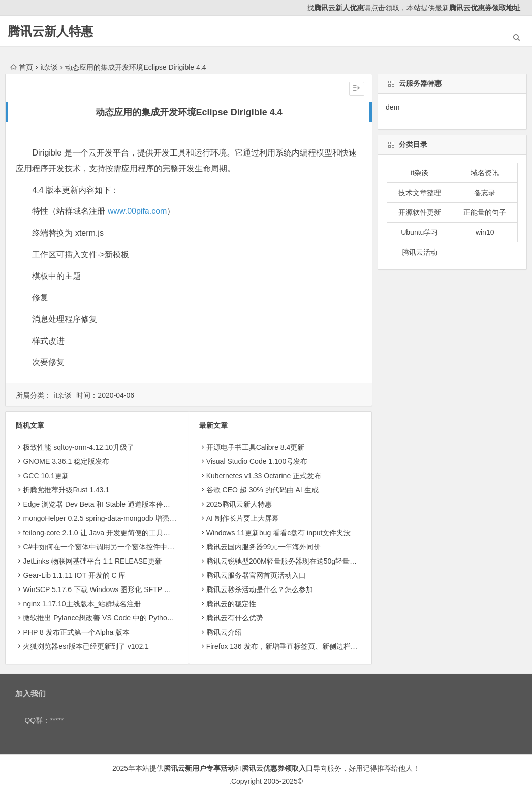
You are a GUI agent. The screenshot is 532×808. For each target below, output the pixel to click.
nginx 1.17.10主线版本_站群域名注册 (82, 604)
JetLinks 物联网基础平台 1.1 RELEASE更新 (92, 561)
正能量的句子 (485, 212)
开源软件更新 (420, 212)
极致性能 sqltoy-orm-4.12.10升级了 (79, 447)
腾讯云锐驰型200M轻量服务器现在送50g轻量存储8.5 (290, 561)
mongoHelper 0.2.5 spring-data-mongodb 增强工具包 (107, 518)
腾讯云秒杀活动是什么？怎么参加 (260, 589)
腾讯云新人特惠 (50, 31)
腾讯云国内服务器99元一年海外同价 (264, 547)
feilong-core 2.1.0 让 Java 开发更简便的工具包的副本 (107, 533)
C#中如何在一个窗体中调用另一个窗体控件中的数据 (106, 547)
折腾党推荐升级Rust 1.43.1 (66, 490)
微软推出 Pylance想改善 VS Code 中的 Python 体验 (105, 618)
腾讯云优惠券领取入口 (277, 768)
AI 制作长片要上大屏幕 (243, 518)
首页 (22, 67)
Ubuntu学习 (419, 232)
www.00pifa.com (137, 211)
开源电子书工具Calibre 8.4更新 (256, 447)
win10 (485, 232)
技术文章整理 (420, 193)
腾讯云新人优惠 (339, 8)
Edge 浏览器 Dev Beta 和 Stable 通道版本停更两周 (103, 504)
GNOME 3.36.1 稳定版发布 (66, 461)
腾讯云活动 (420, 252)
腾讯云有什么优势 (235, 618)
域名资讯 (485, 173)
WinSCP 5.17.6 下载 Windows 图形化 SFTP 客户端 (104, 589)
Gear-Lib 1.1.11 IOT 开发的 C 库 (74, 575)
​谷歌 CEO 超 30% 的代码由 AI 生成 (262, 490)
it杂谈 (49, 67)
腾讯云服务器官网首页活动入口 (256, 575)
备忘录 (485, 193)
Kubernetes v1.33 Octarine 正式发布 (264, 476)
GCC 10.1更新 (46, 476)
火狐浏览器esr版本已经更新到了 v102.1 (86, 646)
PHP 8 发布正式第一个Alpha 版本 (76, 632)
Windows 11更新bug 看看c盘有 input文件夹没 (279, 533)
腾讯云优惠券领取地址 (485, 8)
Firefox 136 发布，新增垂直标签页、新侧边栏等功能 (289, 646)
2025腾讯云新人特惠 (239, 504)
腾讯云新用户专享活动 (199, 768)
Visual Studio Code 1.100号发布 (257, 461)
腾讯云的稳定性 (231, 604)
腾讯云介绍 (224, 632)
